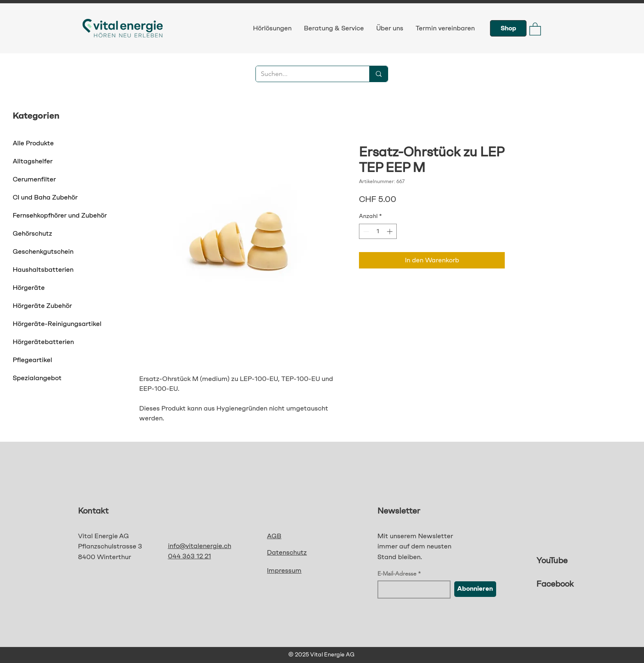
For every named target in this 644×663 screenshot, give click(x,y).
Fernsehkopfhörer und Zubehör (60, 215)
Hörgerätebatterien (43, 342)
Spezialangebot (37, 378)
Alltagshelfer (33, 161)
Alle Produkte (33, 143)
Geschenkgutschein (43, 251)
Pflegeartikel (32, 360)
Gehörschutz (32, 233)
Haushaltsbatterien (43, 270)
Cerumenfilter (34, 179)
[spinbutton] (378, 231)
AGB (274, 536)
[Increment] (390, 231)
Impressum (284, 570)
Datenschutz (287, 552)
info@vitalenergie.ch (200, 546)
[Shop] (508, 28)
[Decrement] (365, 231)
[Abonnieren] (475, 589)
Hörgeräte (29, 288)
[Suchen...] (306, 74)
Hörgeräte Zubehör (42, 306)
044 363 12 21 (190, 556)
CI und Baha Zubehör (45, 197)
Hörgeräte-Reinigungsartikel (57, 324)
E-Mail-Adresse (397, 574)
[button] (535, 29)
